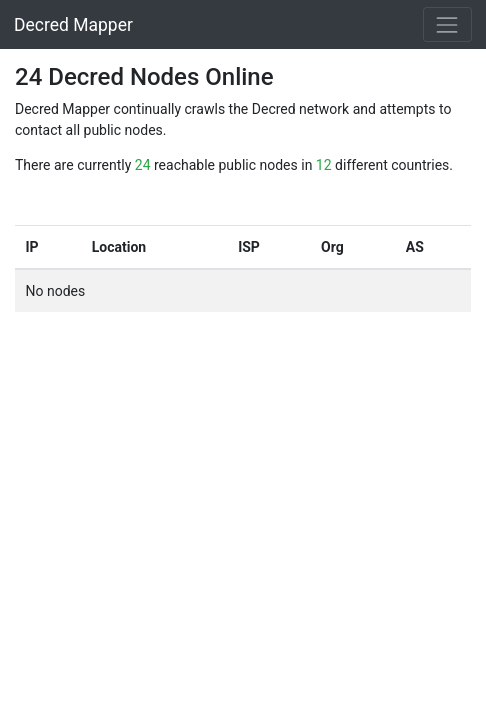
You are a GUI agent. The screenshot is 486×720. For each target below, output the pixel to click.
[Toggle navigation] (447, 24)
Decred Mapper (73, 25)
